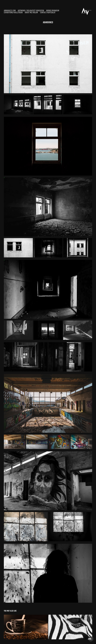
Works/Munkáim (53, 11)
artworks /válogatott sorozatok (31, 11)
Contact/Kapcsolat (48, 12)
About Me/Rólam (31, 12)
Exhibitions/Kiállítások (13, 12)
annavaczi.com (10, 11)
